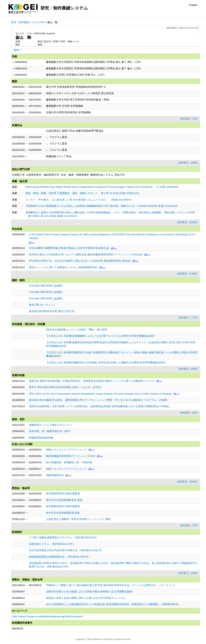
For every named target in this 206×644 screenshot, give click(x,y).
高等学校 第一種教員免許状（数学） (51, 431)
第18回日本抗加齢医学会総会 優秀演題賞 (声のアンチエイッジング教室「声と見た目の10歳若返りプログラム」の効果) (98, 400)
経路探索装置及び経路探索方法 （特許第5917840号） (60, 557)
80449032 (18, 628)
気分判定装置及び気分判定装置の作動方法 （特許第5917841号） (66, 550)
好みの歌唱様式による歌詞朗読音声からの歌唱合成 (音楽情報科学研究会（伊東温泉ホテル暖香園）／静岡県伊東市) (112, 604)
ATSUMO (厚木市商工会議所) (46, 286)
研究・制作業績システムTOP (28, 22)
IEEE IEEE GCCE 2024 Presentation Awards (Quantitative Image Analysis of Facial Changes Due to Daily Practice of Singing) (100, 394)
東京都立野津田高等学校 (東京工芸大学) (52, 311)
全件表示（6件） (190, 413)
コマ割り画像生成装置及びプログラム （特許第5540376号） (64, 537)
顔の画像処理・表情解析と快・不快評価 (69, 462)
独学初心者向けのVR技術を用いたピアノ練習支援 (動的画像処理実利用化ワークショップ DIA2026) (86, 254)
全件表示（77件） (189, 317)
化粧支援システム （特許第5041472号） (52, 544)
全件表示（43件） (189, 369)
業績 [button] (16, 50)
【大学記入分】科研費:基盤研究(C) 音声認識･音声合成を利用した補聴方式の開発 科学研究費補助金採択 (106, 362)
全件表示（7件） (190, 119)
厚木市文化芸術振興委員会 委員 (64, 500)
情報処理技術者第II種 (41, 438)
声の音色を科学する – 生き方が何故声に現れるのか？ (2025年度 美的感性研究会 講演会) (80, 261)
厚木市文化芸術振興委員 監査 (63, 513)
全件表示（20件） (189, 163)
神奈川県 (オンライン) (42, 305)
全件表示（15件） (189, 573)
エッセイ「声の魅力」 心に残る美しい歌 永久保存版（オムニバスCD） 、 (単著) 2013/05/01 (79, 200)
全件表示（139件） (188, 274)
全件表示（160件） (188, 482)
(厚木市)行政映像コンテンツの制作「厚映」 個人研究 (77, 330)
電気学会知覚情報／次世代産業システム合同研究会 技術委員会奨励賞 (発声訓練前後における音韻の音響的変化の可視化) (99, 406)
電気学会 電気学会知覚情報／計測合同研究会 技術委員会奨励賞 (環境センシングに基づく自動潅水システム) (92, 381)
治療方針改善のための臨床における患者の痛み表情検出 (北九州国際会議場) (89, 591)
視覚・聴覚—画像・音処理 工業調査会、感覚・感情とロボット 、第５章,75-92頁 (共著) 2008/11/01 (82, 193)
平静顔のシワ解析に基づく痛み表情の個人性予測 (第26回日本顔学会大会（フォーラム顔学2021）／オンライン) (110, 585)
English (193, 5)
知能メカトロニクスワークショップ (66, 450)
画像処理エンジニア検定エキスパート (51, 425)
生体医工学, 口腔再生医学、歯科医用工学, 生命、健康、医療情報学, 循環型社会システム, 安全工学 (68, 175)
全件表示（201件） (188, 222)
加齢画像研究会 (55, 475)
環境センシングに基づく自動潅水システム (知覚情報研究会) (63, 267)
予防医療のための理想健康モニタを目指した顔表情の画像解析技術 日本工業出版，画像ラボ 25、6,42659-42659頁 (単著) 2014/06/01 (102, 206)
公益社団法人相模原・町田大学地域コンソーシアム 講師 (78, 519)
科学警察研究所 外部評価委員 (63, 493)
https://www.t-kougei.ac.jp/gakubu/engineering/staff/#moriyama (47, 616)
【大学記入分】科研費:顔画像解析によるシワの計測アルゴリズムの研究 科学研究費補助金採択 (100, 336)
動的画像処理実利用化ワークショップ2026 (70, 456)
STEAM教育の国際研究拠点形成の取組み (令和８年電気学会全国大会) (69, 248)
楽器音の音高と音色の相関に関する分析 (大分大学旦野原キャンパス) (85, 598)
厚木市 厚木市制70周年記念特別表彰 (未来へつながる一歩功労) (65, 387)
